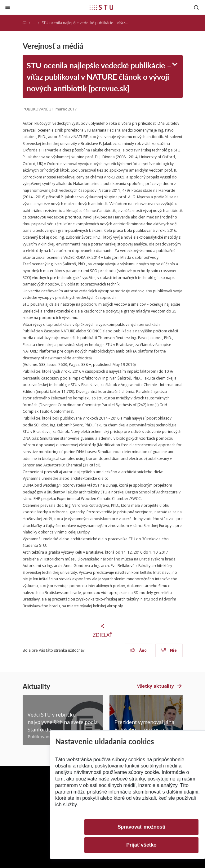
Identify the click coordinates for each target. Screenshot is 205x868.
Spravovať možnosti (141, 827)
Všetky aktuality (156, 686)
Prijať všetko (141, 845)
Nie (169, 650)
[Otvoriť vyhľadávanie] (196, 7)
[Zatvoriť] (8, 7)
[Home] (25, 23)
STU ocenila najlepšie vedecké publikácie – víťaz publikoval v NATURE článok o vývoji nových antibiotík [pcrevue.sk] (99, 76)
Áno (138, 650)
